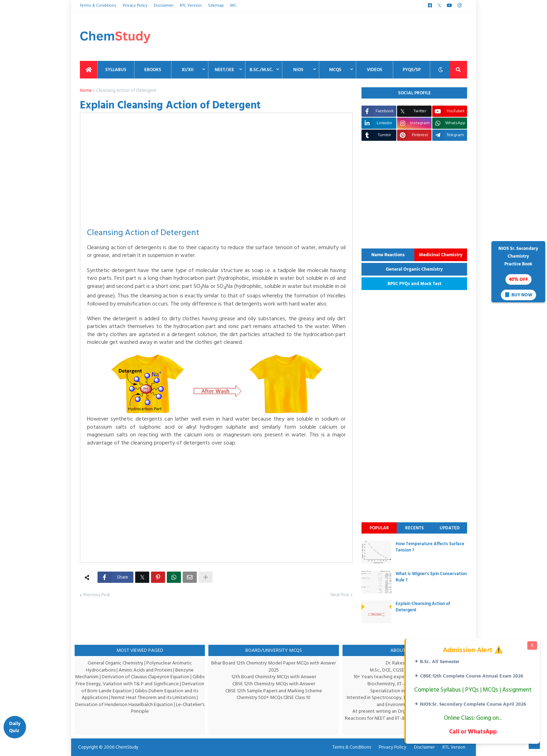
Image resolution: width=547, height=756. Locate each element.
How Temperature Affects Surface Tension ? (430, 547)
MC (231, 5)
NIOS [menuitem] (298, 70)
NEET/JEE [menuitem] (224, 70)
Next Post (340, 603)
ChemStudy (125, 747)
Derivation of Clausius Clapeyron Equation (153, 677)
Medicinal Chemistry (441, 255)
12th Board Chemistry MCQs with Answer (274, 677)
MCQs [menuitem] (335, 70)
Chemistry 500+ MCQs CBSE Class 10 (274, 697)
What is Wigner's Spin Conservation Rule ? (431, 577)
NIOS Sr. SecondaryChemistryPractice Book (518, 272)
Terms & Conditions (98, 5)
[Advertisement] (339, 36)
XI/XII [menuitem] (188, 70)
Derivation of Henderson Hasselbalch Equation (136, 704)
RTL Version (190, 5)
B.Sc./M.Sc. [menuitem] (261, 70)
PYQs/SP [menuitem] (412, 70)
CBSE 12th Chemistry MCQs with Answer (274, 684)
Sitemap (214, 5)
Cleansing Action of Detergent (125, 91)
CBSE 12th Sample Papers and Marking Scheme (274, 691)
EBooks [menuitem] (153, 70)
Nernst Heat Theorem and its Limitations (162, 697)
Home (86, 91)
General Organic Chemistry (414, 269)
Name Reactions (388, 255)
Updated (450, 528)
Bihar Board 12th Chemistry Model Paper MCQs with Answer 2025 (273, 666)
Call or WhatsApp (472, 732)
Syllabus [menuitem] (116, 70)
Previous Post (96, 603)
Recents (414, 528)
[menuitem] (89, 70)
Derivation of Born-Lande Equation (114, 691)
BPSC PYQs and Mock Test (414, 284)
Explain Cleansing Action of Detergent (423, 607)
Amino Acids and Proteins (146, 670)
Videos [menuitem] (375, 70)
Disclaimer (163, 5)
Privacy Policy (134, 5)
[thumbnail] (376, 552)
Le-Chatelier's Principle (157, 708)
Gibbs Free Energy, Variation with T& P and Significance (139, 684)
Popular (379, 528)
